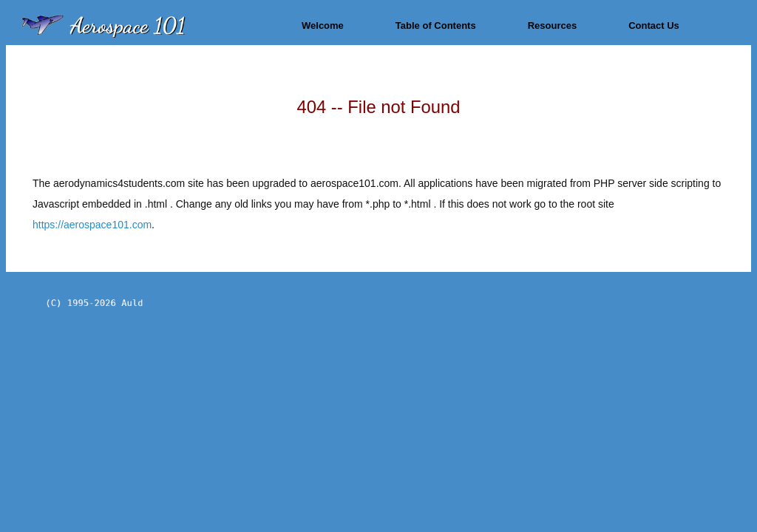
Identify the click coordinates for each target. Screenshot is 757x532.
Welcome (323, 25)
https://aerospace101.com (92, 225)
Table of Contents (436, 25)
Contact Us (654, 25)
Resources (552, 25)
